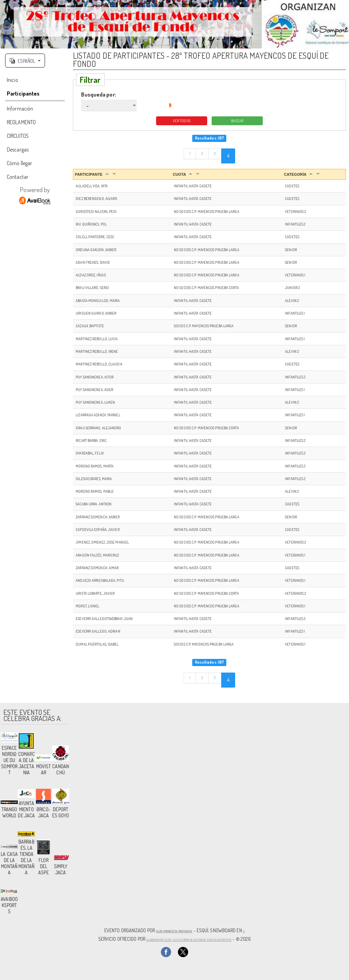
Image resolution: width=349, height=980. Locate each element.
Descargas (18, 151)
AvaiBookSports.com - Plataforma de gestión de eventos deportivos (189, 939)
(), (256, 931)
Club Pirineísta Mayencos (173, 931)
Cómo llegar (19, 164)
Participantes (23, 95)
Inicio (12, 81)
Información (20, 110)
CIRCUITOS (18, 137)
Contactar (18, 178)
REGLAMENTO (21, 124)
